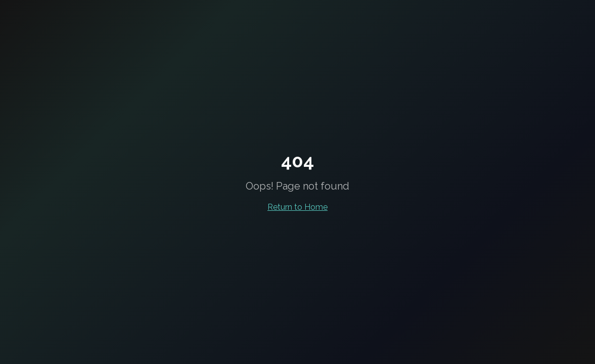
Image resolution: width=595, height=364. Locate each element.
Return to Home (297, 207)
